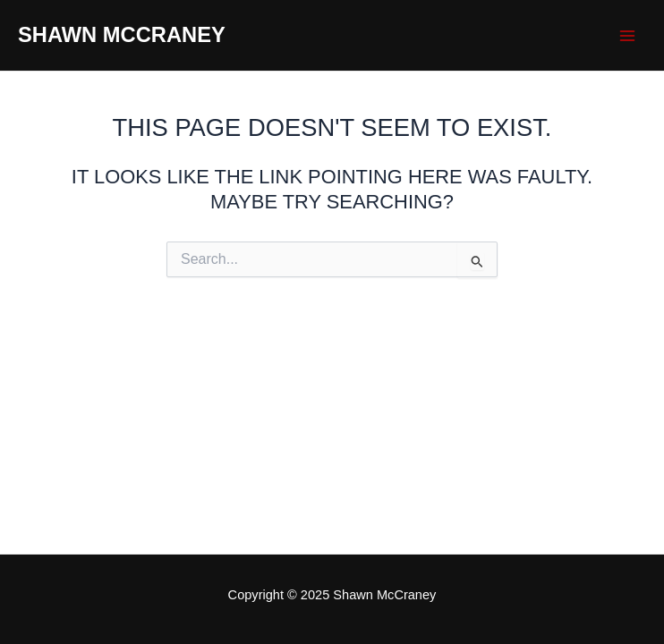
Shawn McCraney (122, 35)
